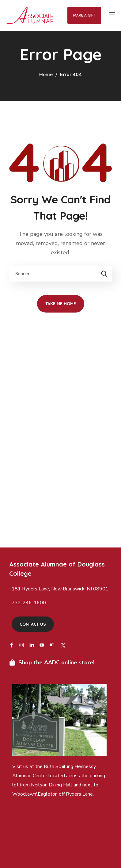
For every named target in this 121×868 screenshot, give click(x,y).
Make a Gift (84, 15)
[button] (33, 624)
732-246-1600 (29, 603)
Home (46, 75)
